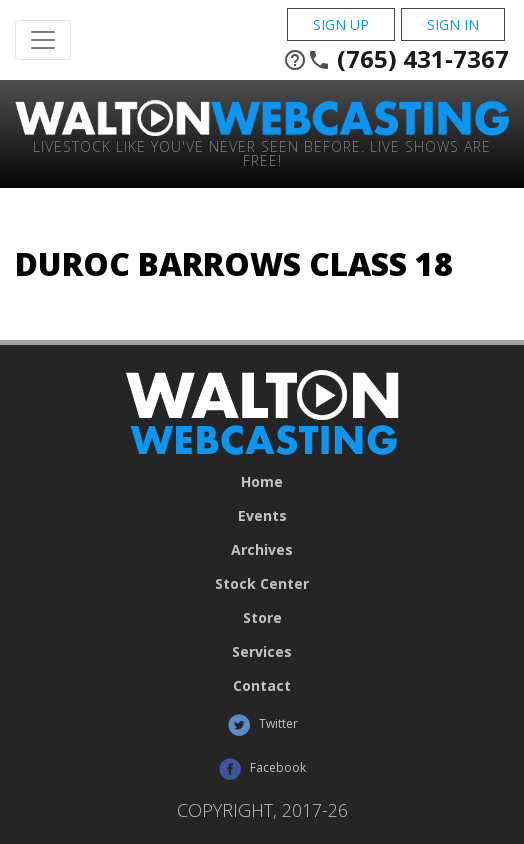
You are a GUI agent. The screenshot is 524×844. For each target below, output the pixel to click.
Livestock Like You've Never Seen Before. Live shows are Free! (262, 152)
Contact (262, 686)
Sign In (453, 24)
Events (262, 516)
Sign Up (341, 24)
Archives (262, 550)
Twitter (262, 725)
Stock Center (262, 584)
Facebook (262, 769)
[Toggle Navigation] (43, 40)
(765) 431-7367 (396, 59)
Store (262, 618)
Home (262, 482)
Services (262, 652)
